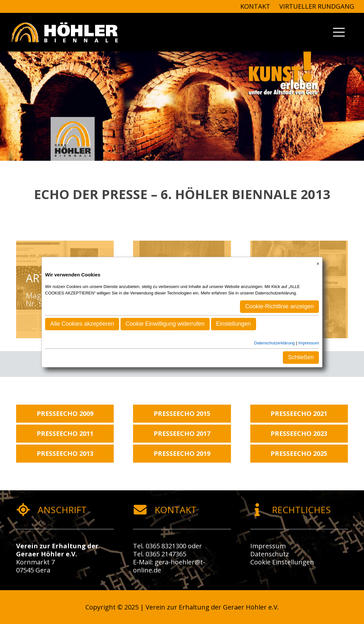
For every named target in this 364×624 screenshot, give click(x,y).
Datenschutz (270, 554)
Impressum (268, 546)
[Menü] (339, 32)
